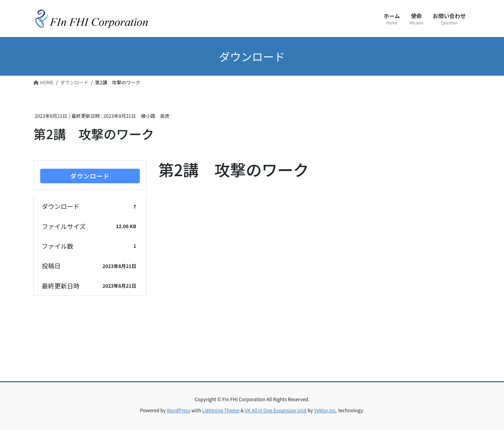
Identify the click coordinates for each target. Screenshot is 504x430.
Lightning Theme (221, 410)
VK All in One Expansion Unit (276, 410)
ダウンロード (90, 176)
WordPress (179, 410)
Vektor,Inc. (325, 410)
